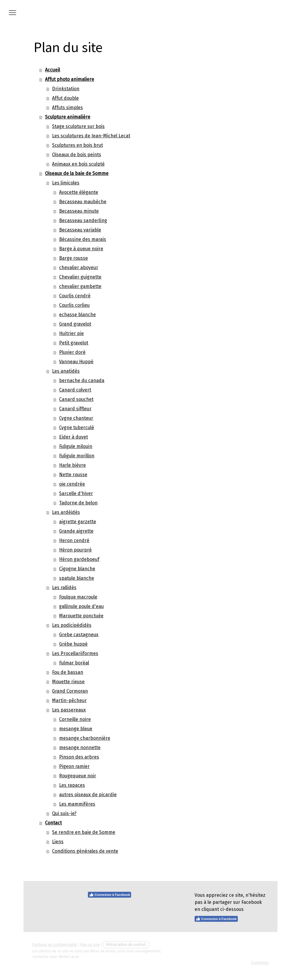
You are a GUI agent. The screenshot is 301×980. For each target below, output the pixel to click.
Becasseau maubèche (83, 202)
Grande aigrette (76, 531)
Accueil (52, 70)
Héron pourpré (75, 550)
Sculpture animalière (68, 117)
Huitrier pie (71, 333)
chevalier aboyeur (79, 267)
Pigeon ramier (74, 766)
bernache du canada (82, 380)
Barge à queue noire (81, 249)
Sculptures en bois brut (77, 145)
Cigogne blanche (77, 569)
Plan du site (90, 945)
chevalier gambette (80, 286)
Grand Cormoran (70, 691)
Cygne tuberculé (77, 427)
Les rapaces (72, 785)
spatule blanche (77, 578)
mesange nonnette (80, 747)
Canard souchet (76, 399)
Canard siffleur (75, 409)
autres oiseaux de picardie (88, 795)
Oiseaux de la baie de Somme (77, 173)
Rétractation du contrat (126, 945)
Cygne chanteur (76, 418)
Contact (53, 823)
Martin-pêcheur (69, 700)
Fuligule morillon (77, 456)
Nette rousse (73, 475)
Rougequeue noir (78, 776)
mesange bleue (76, 729)
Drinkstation (66, 89)
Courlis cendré (75, 296)
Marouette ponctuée (81, 616)
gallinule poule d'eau (81, 606)
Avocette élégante (79, 192)
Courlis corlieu (74, 305)
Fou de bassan (68, 672)
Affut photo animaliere (70, 79)
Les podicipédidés (72, 625)
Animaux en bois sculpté (78, 164)
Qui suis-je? (64, 813)
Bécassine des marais (83, 239)
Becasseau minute (79, 211)
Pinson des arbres (79, 757)
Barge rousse (73, 258)
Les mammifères (77, 804)
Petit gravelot (74, 343)
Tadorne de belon (78, 503)
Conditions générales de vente (85, 851)
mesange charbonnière (85, 738)
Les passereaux (69, 710)
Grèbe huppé (73, 644)
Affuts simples (67, 107)
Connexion (260, 962)
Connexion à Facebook (109, 895)
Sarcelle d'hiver (76, 493)
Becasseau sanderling (83, 220)
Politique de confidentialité (55, 945)
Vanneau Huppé (76, 362)
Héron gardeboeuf (79, 559)
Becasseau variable (80, 230)
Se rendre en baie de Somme (84, 832)
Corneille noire (75, 719)
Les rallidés (64, 587)
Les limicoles (66, 183)
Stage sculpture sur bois (78, 126)
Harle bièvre (72, 465)
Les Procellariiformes (75, 653)
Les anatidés (66, 371)
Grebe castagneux (79, 635)
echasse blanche (77, 315)
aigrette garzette (78, 522)
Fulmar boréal (74, 663)
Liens (58, 842)
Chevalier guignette (80, 277)
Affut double (65, 98)
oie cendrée (72, 484)
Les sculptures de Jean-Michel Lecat (91, 136)
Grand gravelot (75, 324)
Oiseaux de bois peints (77, 155)
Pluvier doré (72, 352)
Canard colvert (75, 390)
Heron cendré (74, 540)
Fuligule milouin (76, 446)
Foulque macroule (78, 597)
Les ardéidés (66, 512)
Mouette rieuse (68, 682)
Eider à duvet (73, 437)
